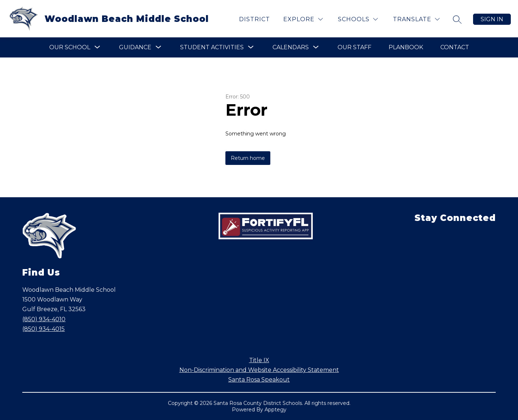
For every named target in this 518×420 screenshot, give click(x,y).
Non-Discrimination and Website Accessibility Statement (259, 370)
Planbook (406, 47)
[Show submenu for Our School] (70, 47)
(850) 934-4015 (43, 329)
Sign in (492, 19)
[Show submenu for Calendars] (291, 47)
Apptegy (276, 410)
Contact (455, 47)
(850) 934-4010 (44, 319)
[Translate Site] (416, 19)
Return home (248, 158)
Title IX (259, 360)
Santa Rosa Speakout (259, 380)
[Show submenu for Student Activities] (212, 47)
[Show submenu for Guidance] (135, 47)
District (255, 19)
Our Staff (354, 47)
